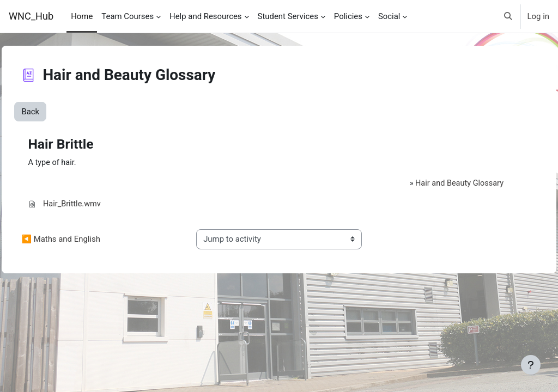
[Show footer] (531, 365)
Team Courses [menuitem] (128, 16)
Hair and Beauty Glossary (437, 183)
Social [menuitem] (389, 16)
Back (55, 112)
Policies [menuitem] (348, 16)
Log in (538, 16)
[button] (508, 16)
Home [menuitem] (82, 16)
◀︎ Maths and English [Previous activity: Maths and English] (85, 240)
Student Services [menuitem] (288, 16)
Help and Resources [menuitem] (206, 16)
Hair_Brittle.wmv (96, 205)
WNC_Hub (31, 16)
